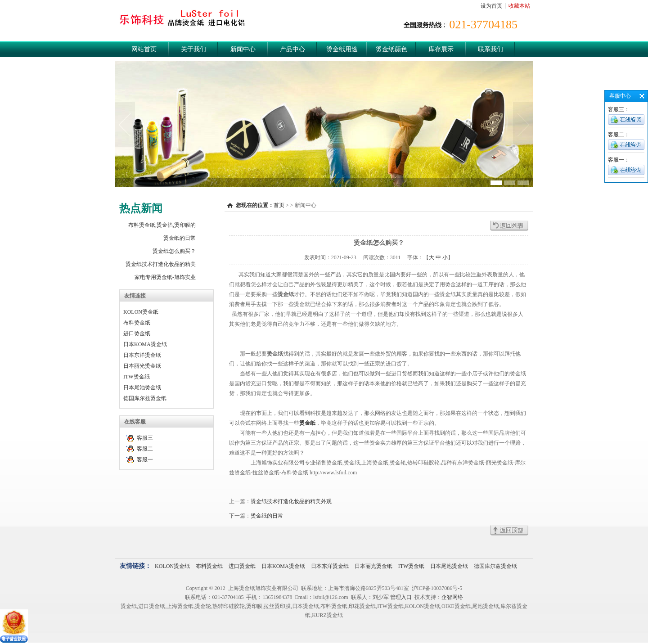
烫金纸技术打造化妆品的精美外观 (291, 501)
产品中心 (292, 49)
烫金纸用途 (342, 49)
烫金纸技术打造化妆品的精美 (161, 264)
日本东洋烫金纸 (142, 355)
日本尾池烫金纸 (142, 387)
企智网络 (452, 597)
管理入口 (401, 597)
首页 (279, 205)
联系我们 (490, 49)
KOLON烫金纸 (141, 312)
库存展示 (441, 49)
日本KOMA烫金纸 (145, 344)
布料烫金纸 (137, 323)
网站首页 (144, 49)
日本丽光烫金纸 (142, 366)
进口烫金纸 (137, 333)
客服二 (145, 449)
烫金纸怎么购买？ (174, 251)
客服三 (145, 438)
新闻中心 (243, 49)
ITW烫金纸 (137, 377)
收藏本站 (519, 6)
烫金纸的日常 (180, 238)
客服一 (145, 459)
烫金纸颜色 (391, 49)
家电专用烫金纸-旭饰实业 (165, 277)
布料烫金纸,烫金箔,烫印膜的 (162, 225)
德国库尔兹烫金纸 (145, 398)
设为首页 (491, 6)
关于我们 (193, 49)
